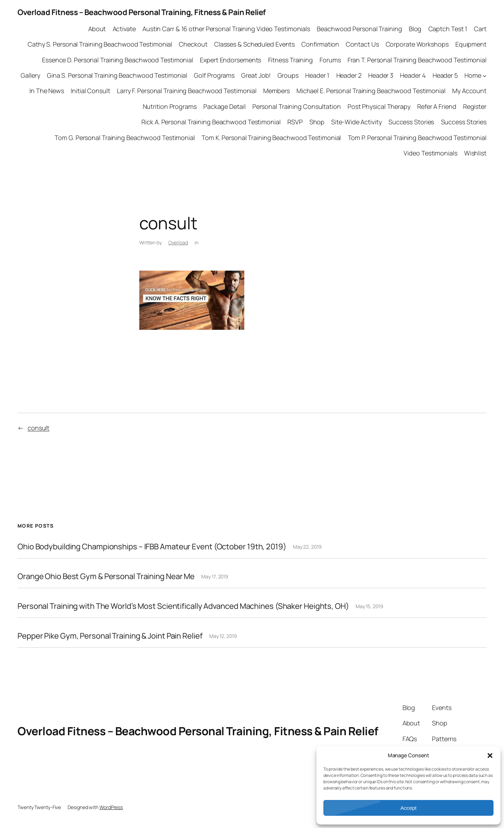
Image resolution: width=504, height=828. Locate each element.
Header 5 (445, 75)
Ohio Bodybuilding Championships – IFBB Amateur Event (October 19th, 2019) (152, 547)
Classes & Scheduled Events (254, 44)
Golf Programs (214, 75)
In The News (47, 91)
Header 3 (381, 75)
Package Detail (225, 106)
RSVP (295, 122)
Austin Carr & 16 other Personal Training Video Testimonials (226, 29)
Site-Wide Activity (356, 122)
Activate (124, 29)
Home (473, 75)
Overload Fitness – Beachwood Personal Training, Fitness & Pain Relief (142, 12)
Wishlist (475, 153)
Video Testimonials (430, 153)
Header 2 (349, 75)
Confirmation (320, 44)
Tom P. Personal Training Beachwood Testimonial (417, 138)
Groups (288, 75)
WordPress (111, 807)
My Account (469, 91)
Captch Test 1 (448, 29)
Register (475, 106)
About (97, 29)
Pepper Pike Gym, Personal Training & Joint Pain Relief (110, 636)
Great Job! (256, 75)
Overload (178, 242)
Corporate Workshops (417, 44)
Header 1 (317, 75)
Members (276, 91)
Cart (480, 29)
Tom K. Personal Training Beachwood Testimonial (271, 138)
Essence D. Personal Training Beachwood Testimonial (118, 60)
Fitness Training (290, 60)
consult (38, 428)
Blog (415, 29)
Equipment (471, 44)
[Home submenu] (485, 75)
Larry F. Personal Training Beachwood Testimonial (187, 91)
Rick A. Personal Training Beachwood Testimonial (211, 122)
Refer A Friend (437, 106)
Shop (317, 122)
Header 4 (413, 75)
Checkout (193, 44)
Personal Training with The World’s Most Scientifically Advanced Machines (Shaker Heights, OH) (183, 606)
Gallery (30, 75)
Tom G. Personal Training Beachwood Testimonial (125, 138)
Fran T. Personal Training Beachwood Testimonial (417, 60)
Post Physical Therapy (379, 106)
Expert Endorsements (230, 60)
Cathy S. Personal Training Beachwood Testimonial (100, 44)
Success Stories (411, 122)
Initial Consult (90, 91)
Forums (330, 60)
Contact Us (362, 44)
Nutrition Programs (170, 106)
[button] (490, 756)
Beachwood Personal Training (359, 29)
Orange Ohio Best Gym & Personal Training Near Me (106, 576)
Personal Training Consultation (297, 106)
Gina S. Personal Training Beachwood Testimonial (117, 75)
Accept (408, 808)
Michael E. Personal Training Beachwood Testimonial (371, 91)
